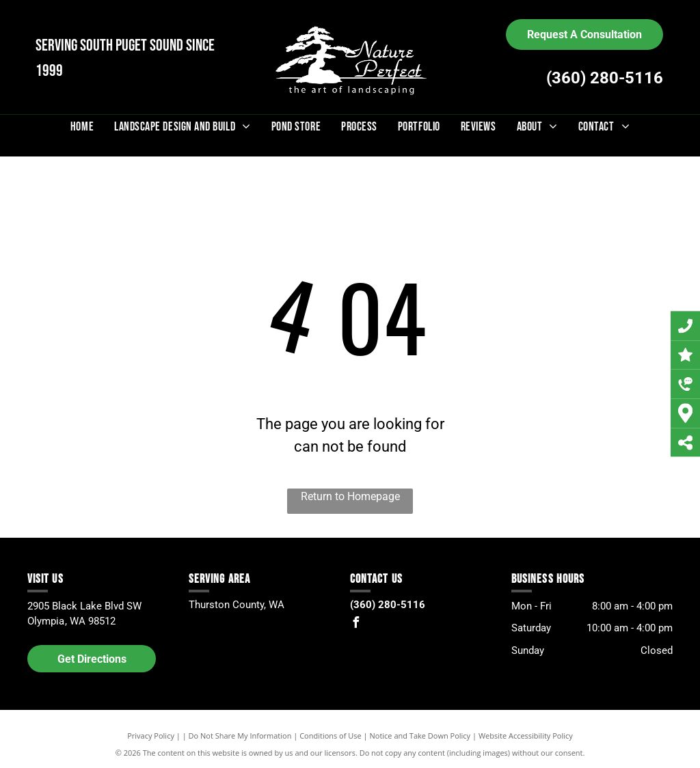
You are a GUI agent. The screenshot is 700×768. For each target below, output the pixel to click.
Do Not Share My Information (240, 736)
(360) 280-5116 (605, 78)
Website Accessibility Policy (526, 736)
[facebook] (355, 624)
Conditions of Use (331, 736)
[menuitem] (82, 127)
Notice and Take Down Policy (420, 736)
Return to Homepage (350, 496)
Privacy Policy (151, 736)
